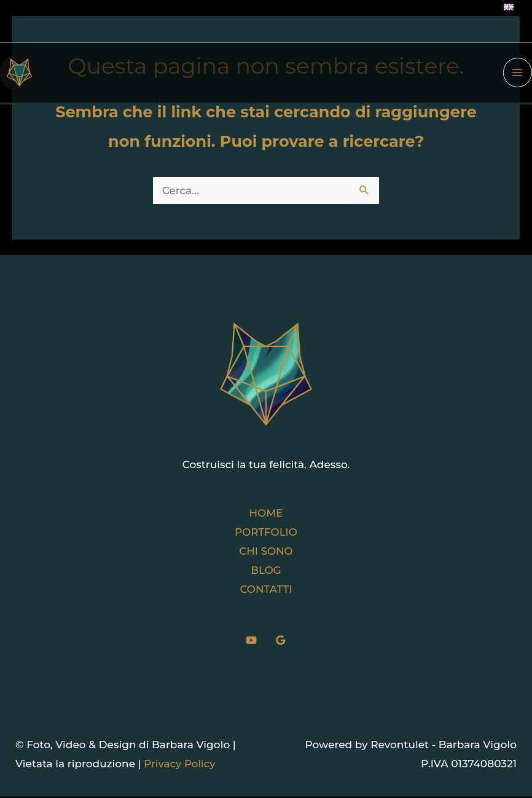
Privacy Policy (180, 765)
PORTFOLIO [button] (266, 532)
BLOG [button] (266, 571)
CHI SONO (266, 552)
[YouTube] (251, 641)
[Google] (281, 641)
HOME (266, 513)
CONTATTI (266, 590)
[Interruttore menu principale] (518, 74)
